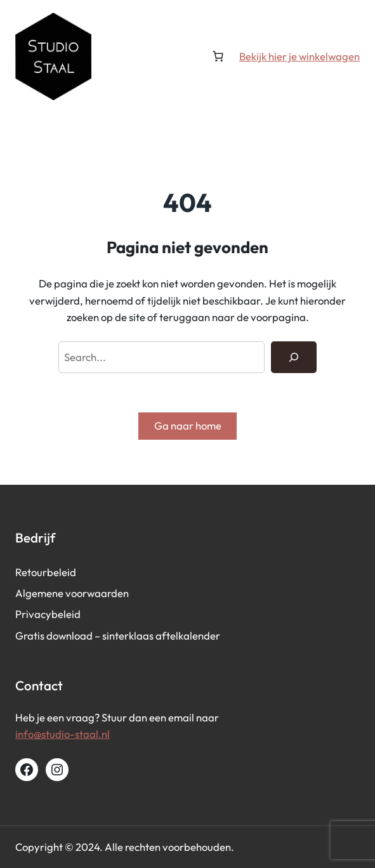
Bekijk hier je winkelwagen (299, 56)
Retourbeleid (46, 572)
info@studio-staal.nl (62, 734)
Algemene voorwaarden (72, 593)
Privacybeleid (48, 614)
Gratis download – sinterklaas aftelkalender (118, 635)
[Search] (294, 357)
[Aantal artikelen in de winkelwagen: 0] (218, 56)
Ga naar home (188, 425)
